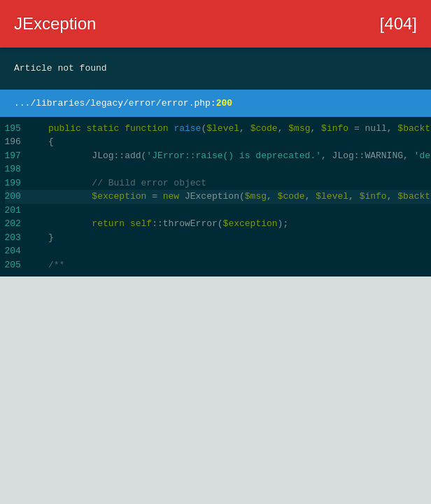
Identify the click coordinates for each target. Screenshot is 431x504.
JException (55, 23)
